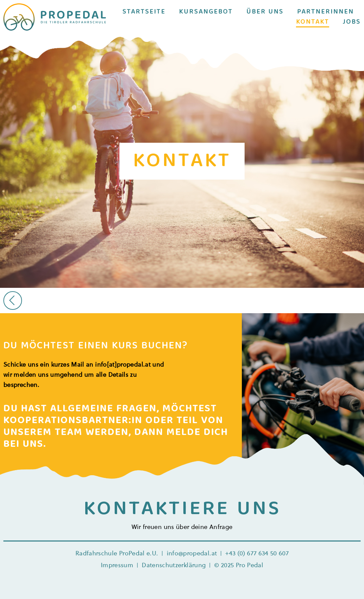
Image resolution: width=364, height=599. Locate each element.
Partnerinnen (325, 12)
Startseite (144, 12)
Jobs (352, 22)
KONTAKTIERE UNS (182, 510)
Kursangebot (206, 12)
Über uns (265, 12)
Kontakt (313, 22)
